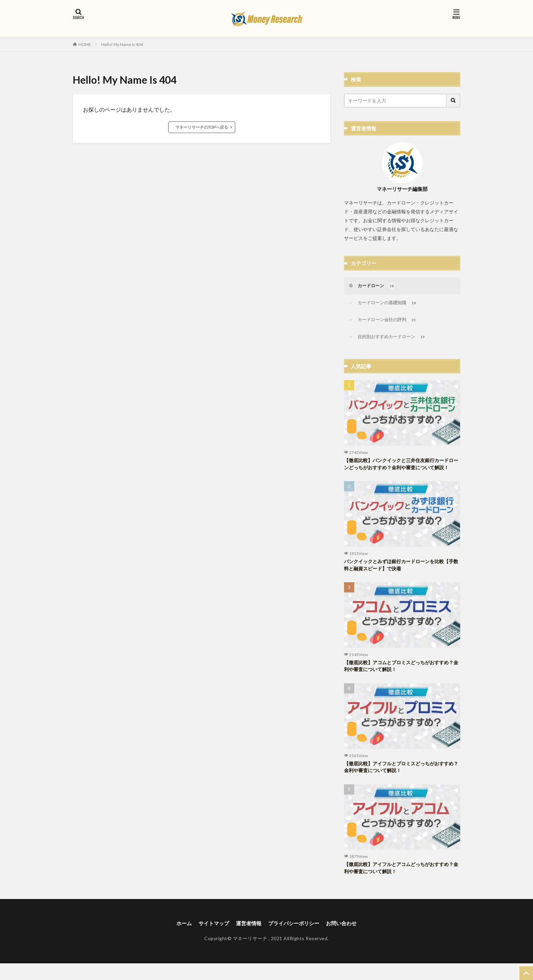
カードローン (377, 287)
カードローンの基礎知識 (389, 304)
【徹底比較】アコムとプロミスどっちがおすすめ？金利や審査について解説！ (398, 679)
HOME (85, 44)
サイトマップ (211, 940)
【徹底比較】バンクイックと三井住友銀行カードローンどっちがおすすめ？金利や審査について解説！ (400, 471)
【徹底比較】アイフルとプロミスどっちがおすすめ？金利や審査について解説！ (400, 781)
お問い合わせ (345, 940)
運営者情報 (247, 940)
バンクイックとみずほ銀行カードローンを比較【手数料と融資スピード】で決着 (398, 577)
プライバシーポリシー (295, 940)
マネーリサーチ (250, 955)
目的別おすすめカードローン (394, 340)
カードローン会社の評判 (389, 322)
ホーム (179, 940)
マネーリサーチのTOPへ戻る (202, 127)
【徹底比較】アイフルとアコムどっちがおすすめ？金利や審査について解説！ (398, 884)
